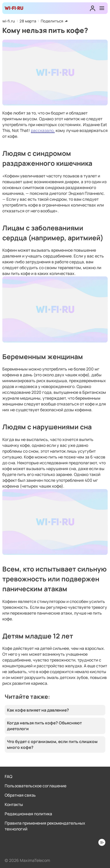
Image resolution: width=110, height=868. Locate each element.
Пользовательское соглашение (36, 786)
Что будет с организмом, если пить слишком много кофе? (52, 744)
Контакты (14, 804)
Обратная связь (20, 795)
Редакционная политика (28, 814)
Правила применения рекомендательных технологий (45, 826)
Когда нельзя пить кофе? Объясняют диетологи (44, 726)
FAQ (8, 776)
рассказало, (43, 130)
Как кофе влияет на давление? (38, 710)
